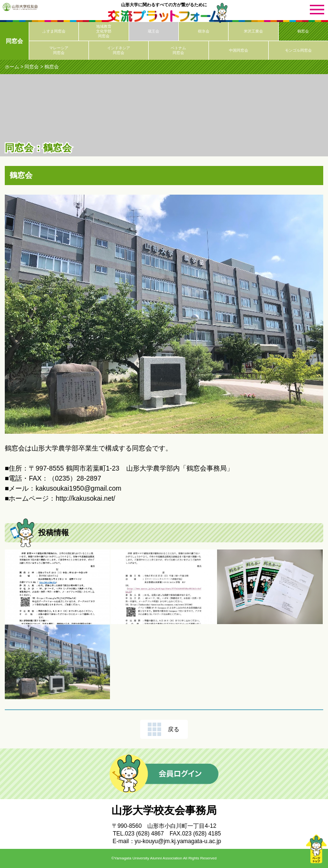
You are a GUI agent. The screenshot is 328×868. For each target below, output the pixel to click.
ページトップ (316, 849)
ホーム (12, 67)
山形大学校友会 (20, 7)
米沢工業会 (253, 31)
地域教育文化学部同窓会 (104, 31)
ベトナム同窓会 (178, 50)
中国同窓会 (239, 50)
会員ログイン (164, 774)
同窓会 (14, 41)
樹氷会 (204, 31)
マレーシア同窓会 (59, 50)
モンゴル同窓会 (298, 50)
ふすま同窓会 (54, 31)
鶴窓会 (303, 31)
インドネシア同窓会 (119, 50)
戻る (174, 729)
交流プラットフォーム (164, 16)
